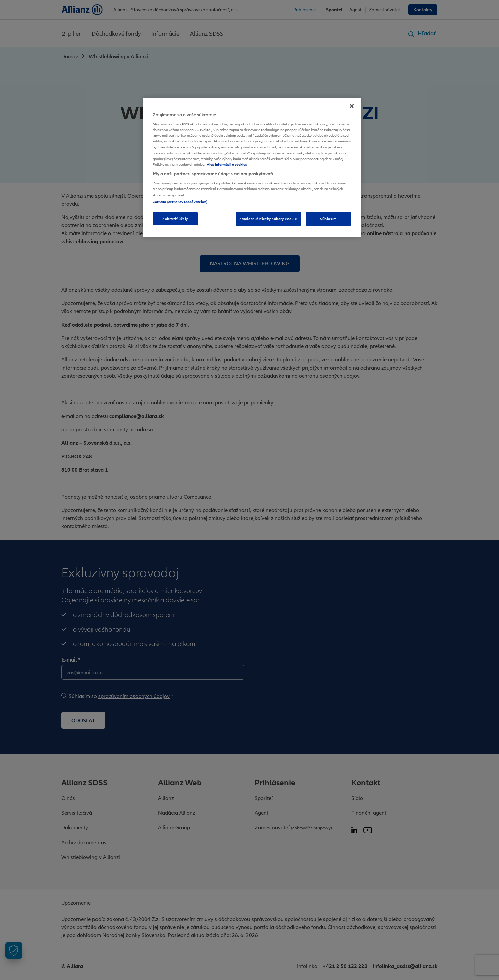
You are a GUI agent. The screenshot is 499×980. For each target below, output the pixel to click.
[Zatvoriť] (352, 106)
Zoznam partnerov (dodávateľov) (180, 202)
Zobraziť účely (175, 219)
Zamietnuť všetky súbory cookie (268, 219)
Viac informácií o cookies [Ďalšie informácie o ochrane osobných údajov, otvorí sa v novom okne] (227, 164)
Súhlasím (328, 219)
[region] (252, 168)
